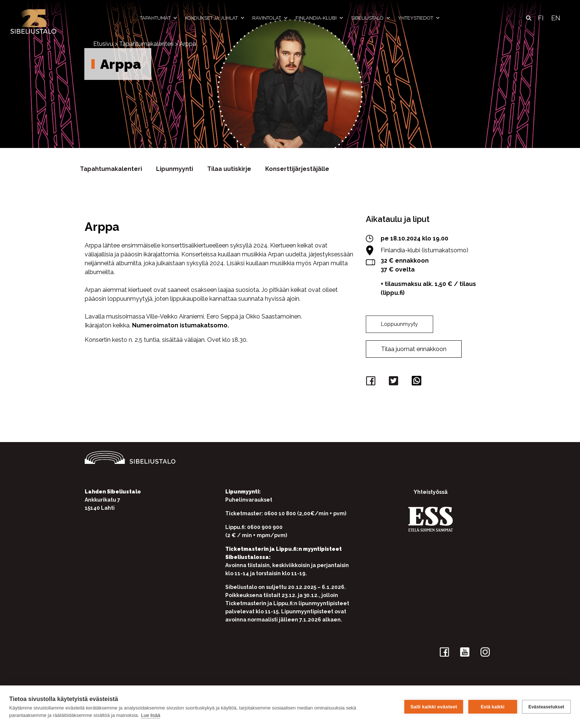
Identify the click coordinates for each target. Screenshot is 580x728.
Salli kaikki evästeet (434, 707)
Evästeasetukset (546, 707)
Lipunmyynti (175, 169)
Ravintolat (270, 18)
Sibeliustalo (371, 18)
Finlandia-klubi (320, 18)
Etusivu (103, 44)
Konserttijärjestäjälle (297, 169)
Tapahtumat (159, 18)
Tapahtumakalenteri (146, 44)
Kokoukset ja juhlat (215, 18)
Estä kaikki (492, 707)
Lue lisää (151, 715)
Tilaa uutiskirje (229, 169)
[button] (529, 18)
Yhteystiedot (419, 18)
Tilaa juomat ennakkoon (414, 349)
